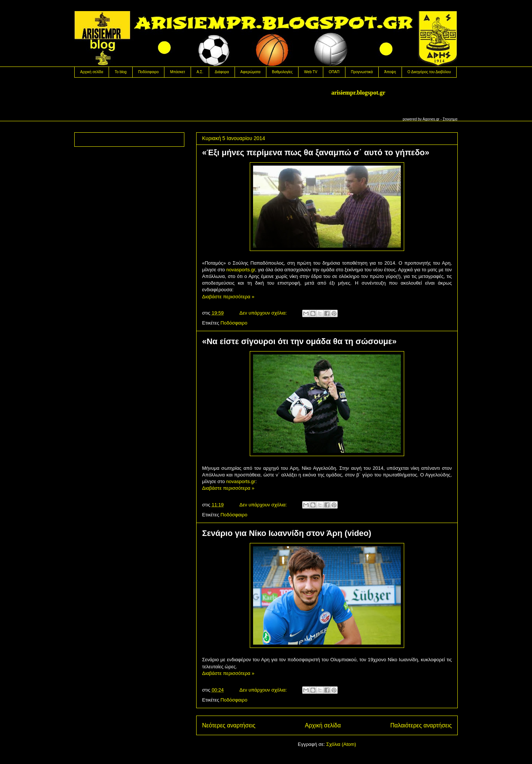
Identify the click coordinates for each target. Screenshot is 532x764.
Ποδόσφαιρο (149, 72)
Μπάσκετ (177, 72)
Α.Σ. (200, 72)
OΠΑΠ (334, 72)
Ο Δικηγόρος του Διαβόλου (429, 72)
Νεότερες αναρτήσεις (229, 725)
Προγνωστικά (362, 72)
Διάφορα (222, 72)
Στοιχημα (450, 119)
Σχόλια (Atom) (341, 744)
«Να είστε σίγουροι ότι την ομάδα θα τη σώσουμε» (299, 341)
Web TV (311, 72)
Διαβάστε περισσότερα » (228, 297)
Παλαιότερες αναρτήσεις (421, 725)
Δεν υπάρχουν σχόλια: (264, 313)
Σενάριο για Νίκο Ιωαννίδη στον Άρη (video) (287, 533)
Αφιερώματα (250, 72)
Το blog (120, 72)
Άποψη (390, 72)
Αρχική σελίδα (92, 72)
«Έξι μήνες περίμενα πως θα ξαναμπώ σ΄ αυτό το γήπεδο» (316, 152)
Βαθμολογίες (282, 72)
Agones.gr (431, 119)
